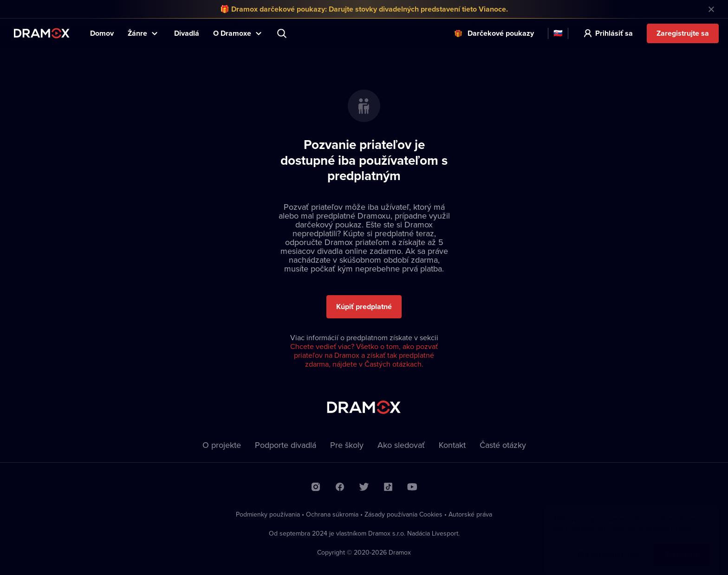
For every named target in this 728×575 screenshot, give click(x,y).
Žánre (137, 33)
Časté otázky (503, 445)
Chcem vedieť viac (608, 546)
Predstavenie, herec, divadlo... (283, 33)
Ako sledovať (401, 445)
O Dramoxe (232, 33)
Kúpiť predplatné (364, 307)
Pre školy (347, 445)
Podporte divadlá (286, 445)
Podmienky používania (268, 514)
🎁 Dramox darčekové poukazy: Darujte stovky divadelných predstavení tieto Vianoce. (364, 9)
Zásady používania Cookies (403, 514)
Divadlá (187, 33)
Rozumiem (682, 546)
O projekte (222, 445)
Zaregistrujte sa (683, 33)
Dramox (42, 33)
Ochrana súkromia (332, 514)
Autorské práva (470, 514)
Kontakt (452, 445)
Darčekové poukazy (501, 33)
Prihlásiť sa (614, 33)
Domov (102, 33)
